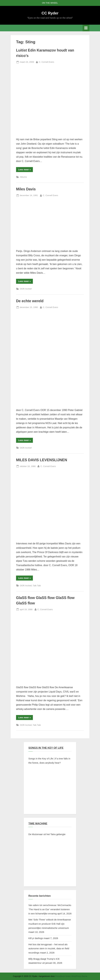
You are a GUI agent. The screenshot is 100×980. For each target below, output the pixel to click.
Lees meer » (26, 170)
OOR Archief (26, 289)
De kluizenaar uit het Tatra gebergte (47, 834)
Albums (23, 177)
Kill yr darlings (36, 938)
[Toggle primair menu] (86, 28)
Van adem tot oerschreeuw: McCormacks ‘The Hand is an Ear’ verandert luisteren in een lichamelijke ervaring (50, 909)
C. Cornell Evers (47, 62)
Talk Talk (37, 586)
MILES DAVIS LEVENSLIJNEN (42, 460)
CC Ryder (50, 13)
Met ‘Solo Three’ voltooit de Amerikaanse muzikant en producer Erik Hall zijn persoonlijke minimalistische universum (50, 924)
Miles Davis (26, 189)
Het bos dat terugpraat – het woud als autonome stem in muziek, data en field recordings (49, 949)
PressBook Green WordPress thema (71, 976)
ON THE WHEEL (50, 3)
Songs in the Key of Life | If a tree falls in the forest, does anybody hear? (49, 761)
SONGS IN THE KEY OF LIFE (46, 748)
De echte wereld (30, 301)
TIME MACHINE (38, 824)
